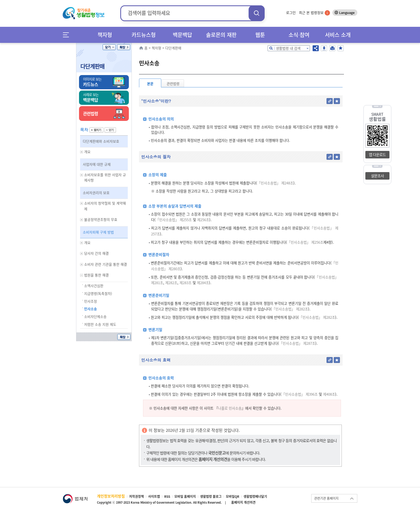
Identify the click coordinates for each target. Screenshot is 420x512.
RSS (167, 496)
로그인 (291, 12)
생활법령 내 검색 (288, 48)
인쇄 (332, 48)
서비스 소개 (338, 35)
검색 (257, 13)
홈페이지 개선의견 (243, 502)
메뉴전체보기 (68, 35)
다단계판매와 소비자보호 (101, 141)
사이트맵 (154, 496)
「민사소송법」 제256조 (305, 242)
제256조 (203, 220)
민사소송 (91, 309)
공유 (316, 48)
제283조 (185, 283)
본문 (150, 84)
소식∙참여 (299, 35)
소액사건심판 (94, 286)
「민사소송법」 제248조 (275, 183)
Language (347, 13)
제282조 (171, 283)
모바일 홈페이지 (185, 496)
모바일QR (232, 496)
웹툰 (260, 35)
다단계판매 (92, 66)
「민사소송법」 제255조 (174, 220)
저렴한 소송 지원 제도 (100, 324)
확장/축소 (124, 47)
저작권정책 (136, 496)
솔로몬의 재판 (221, 35)
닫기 (109, 47)
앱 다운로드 (377, 154)
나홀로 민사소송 (230, 408)
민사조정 (91, 301)
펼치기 (96, 130)
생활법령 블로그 (211, 496)
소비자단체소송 (95, 316)
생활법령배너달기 (255, 496)
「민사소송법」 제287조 (297, 343)
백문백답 (182, 35)
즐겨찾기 (341, 48)
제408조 (329, 394)
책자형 (105, 35)
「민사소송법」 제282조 (290, 309)
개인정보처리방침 (111, 496)
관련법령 (173, 84)
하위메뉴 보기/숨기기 (82, 152)
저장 (324, 48)
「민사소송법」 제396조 (300, 394)
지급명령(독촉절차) (98, 293)
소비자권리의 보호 (96, 193)
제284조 (202, 283)
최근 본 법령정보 (314, 12)
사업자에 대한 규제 (97, 164)
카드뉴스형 (144, 35)
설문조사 (377, 176)
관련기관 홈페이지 (326, 498)
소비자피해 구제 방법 (98, 232)
